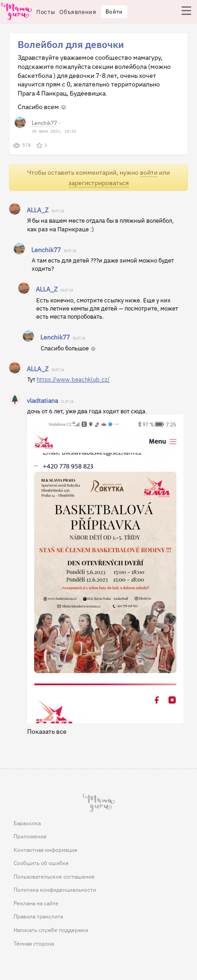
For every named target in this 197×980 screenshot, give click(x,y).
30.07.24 (58, 211)
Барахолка (27, 823)
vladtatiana (42, 400)
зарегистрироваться (98, 183)
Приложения (30, 836)
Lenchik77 (44, 122)
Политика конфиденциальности (55, 889)
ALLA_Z (38, 210)
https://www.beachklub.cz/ (73, 379)
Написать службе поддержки (51, 930)
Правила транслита (38, 916)
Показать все (47, 731)
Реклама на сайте (36, 903)
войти (149, 172)
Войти (114, 11)
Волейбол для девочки (71, 44)
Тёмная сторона (34, 943)
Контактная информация (45, 850)
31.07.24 (67, 402)
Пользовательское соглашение (54, 876)
